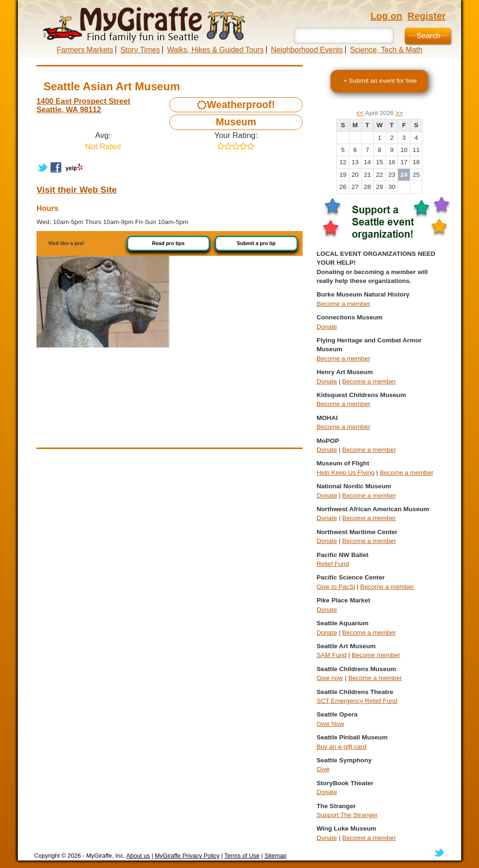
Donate (327, 327)
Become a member (344, 304)
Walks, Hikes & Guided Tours (215, 50)
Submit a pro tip (256, 243)
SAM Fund (332, 655)
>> (399, 113)
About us (138, 856)
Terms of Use (242, 856)
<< (360, 113)
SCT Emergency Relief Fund (357, 701)
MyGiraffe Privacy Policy (187, 856)
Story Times (140, 50)
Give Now (330, 724)
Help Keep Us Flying (346, 473)
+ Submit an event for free (380, 81)
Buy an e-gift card (342, 747)
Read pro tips (168, 243)
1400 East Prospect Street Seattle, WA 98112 (83, 105)
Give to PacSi (336, 587)
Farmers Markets (85, 50)
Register (427, 16)
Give (323, 769)
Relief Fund (333, 564)
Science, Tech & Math (386, 50)
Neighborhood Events (307, 50)
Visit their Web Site (77, 190)
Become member (376, 655)
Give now (330, 678)
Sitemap (275, 856)
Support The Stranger (347, 815)
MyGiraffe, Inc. (105, 856)
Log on (386, 16)
